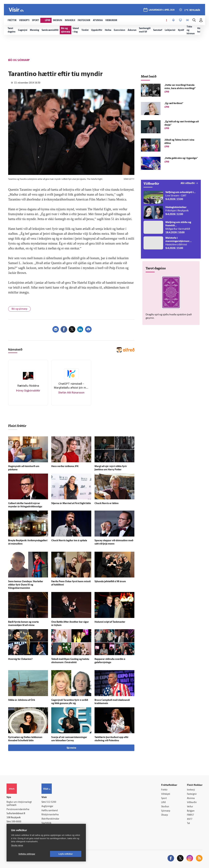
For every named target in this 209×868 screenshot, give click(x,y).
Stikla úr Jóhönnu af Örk (22, 700)
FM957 (190, 815)
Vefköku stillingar (27, 854)
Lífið (163, 803)
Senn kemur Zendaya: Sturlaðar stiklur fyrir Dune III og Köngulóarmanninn (26, 585)
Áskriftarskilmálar (50, 819)
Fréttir (164, 790)
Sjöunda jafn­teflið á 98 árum (110, 582)
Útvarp (165, 815)
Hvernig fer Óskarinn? (20, 659)
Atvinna (191, 798)
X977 (190, 819)
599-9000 (16, 822)
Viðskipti (166, 794)
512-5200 (51, 802)
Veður (190, 807)
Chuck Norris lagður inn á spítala (69, 541)
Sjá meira (71, 748)
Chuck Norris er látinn (107, 503)
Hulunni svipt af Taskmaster (110, 622)
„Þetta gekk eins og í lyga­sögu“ (181, 158)
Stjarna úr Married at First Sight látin (71, 503)
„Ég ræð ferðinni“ (174, 104)
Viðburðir (192, 803)
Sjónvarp (166, 811)
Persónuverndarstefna (18, 810)
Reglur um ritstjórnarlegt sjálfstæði (19, 804)
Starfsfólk (46, 823)
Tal (188, 823)
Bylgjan (191, 811)
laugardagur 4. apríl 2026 (162, 10)
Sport (164, 798)
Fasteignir (192, 794)
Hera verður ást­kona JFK (65, 466)
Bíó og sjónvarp (19, 309)
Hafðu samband (50, 811)
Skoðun (165, 807)
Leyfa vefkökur (66, 854)
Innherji (191, 790)
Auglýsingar (47, 806)
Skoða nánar (17, 845)
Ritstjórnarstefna (50, 815)
